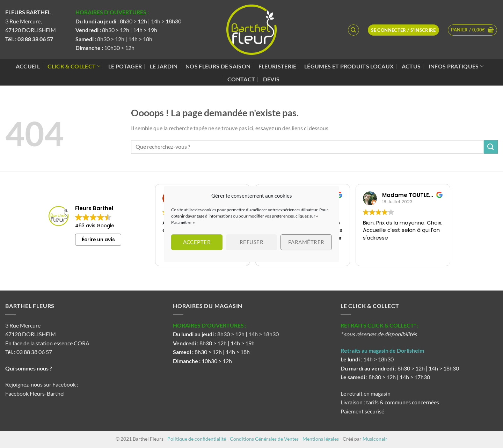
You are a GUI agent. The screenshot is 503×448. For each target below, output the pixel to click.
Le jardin (164, 66)
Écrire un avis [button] (98, 240)
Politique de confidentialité (197, 439)
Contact (241, 79)
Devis (271, 79)
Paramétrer (306, 242)
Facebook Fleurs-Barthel (35, 393)
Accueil (28, 66)
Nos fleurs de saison (218, 66)
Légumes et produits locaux (349, 66)
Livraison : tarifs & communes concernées (390, 402)
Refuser (251, 242)
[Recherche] (353, 30)
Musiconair (375, 439)
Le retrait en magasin (366, 393)
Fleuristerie (278, 66)
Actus (411, 66)
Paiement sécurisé (362, 411)
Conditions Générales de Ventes (264, 439)
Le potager (125, 66)
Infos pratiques (456, 66)
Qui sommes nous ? (29, 368)
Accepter (197, 242)
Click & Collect (74, 66)
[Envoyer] (491, 147)
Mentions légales (321, 439)
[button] (472, 30)
